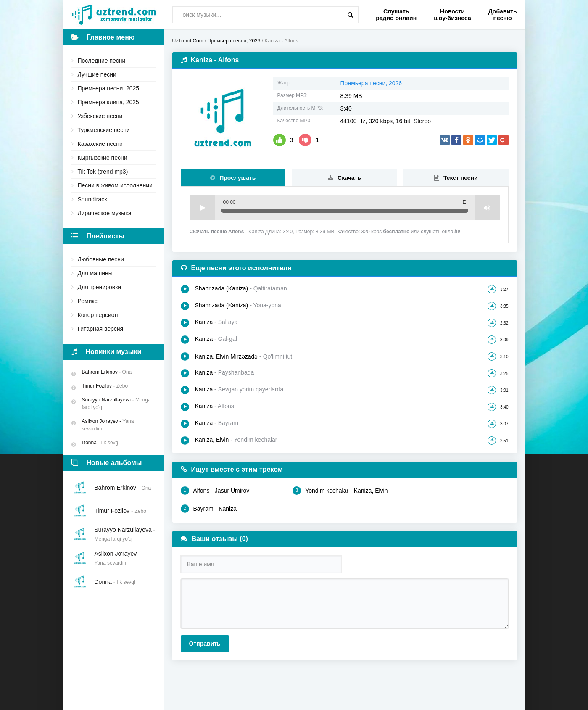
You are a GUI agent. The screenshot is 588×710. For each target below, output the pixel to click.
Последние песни (102, 61)
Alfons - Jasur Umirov (215, 491)
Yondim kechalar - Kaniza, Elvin (340, 491)
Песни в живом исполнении (115, 185)
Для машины (95, 273)
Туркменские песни (104, 130)
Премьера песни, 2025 (109, 88)
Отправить (205, 644)
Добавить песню (503, 15)
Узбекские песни (100, 116)
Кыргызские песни (103, 158)
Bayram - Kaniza (209, 509)
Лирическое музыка (105, 213)
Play (202, 208)
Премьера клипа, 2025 (108, 102)
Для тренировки (100, 287)
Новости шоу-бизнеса (452, 15)
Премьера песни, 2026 (371, 83)
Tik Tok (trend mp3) (103, 172)
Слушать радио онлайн (396, 15)
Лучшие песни (97, 74)
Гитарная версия (101, 329)
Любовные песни (101, 259)
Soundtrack (93, 199)
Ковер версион (98, 315)
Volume (487, 208)
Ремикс (88, 301)
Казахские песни (100, 144)
